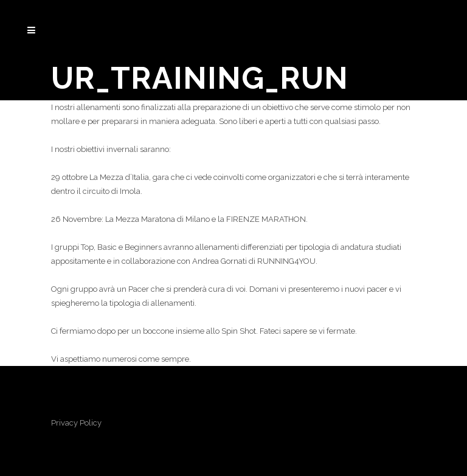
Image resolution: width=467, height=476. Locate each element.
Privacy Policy (76, 423)
